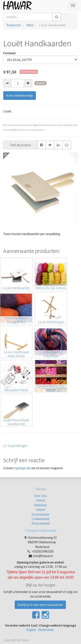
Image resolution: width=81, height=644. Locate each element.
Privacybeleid (40, 523)
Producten (14, 25)
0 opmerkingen (18, 446)
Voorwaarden (40, 514)
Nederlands (46, 630)
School (41, 500)
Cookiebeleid (40, 519)
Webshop (40, 505)
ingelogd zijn (22, 468)
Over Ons (41, 496)
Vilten (30, 25)
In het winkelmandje (20, 95)
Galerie (40, 510)
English (31, 630)
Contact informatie (41, 530)
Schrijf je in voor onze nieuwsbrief (40, 605)
